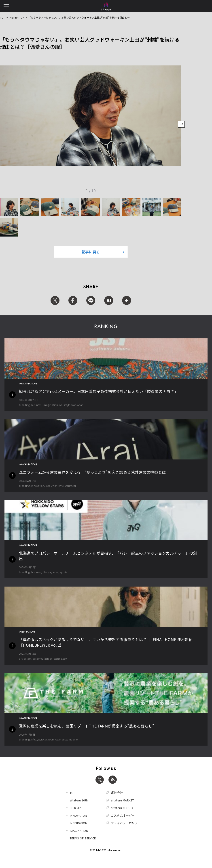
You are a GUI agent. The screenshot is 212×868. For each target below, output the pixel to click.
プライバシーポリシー (126, 823)
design (28, 658)
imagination (50, 405)
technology (60, 658)
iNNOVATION (78, 815)
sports (63, 572)
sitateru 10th (79, 800)
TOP (3, 17)
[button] (181, 125)
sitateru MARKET (122, 800)
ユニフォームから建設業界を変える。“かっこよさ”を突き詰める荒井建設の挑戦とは (92, 472)
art (21, 658)
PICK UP (75, 808)
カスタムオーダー (123, 815)
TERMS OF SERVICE (83, 838)
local (49, 486)
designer (38, 658)
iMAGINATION (79, 831)
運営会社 (117, 793)
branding (24, 405)
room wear (54, 739)
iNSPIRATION (17, 17)
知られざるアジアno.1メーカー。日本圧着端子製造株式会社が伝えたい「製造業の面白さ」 (99, 391)
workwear (77, 405)
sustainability (70, 739)
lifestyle (47, 572)
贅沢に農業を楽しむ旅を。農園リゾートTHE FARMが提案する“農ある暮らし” (87, 726)
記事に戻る (103, 252)
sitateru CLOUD (122, 808)
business (36, 405)
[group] (9, 207)
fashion (48, 658)
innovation (38, 486)
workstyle (65, 405)
